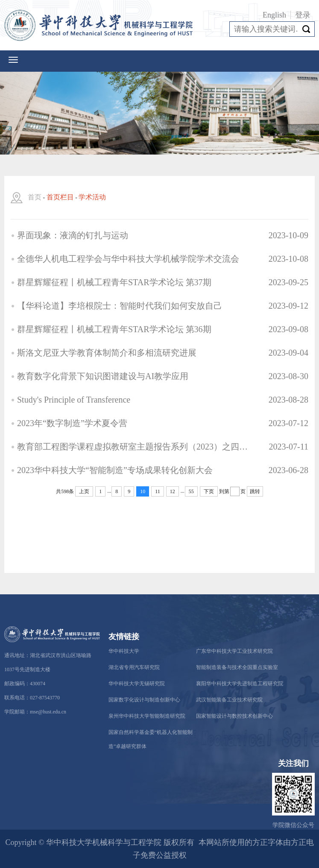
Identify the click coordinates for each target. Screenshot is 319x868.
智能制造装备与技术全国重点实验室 (237, 667)
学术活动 (92, 197)
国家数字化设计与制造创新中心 (144, 700)
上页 (84, 491)
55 (191, 491)
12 (173, 491)
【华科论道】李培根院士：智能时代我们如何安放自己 (120, 306)
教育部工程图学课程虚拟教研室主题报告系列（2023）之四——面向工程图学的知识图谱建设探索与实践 (134, 447)
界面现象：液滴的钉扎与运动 (73, 235)
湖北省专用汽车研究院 (134, 667)
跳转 (255, 491)
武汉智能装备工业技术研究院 (229, 700)
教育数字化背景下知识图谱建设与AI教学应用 (103, 376)
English (274, 15)
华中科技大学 (124, 651)
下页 (209, 491)
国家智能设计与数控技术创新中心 (234, 716)
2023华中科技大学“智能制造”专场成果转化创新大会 (115, 470)
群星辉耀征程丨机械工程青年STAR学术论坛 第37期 (114, 282)
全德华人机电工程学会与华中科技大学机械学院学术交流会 (128, 259)
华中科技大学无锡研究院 (137, 684)
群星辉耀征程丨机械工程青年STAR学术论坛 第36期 (114, 329)
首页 (35, 197)
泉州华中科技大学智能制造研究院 (147, 716)
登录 (303, 15)
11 (158, 491)
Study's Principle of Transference (74, 400)
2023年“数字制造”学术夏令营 (72, 423)
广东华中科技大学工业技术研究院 (234, 651)
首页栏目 (60, 197)
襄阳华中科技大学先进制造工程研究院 (240, 684)
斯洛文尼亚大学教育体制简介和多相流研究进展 (107, 353)
